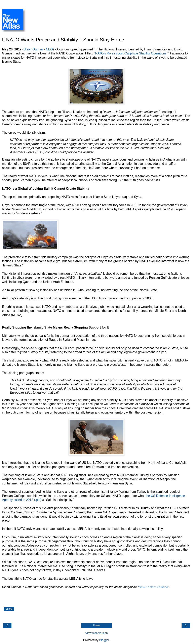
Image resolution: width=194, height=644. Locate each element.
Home (96, 625)
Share (9, 609)
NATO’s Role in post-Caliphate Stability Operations (131, 53)
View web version (96, 633)
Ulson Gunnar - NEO (38, 49)
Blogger (104, 640)
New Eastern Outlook (153, 587)
